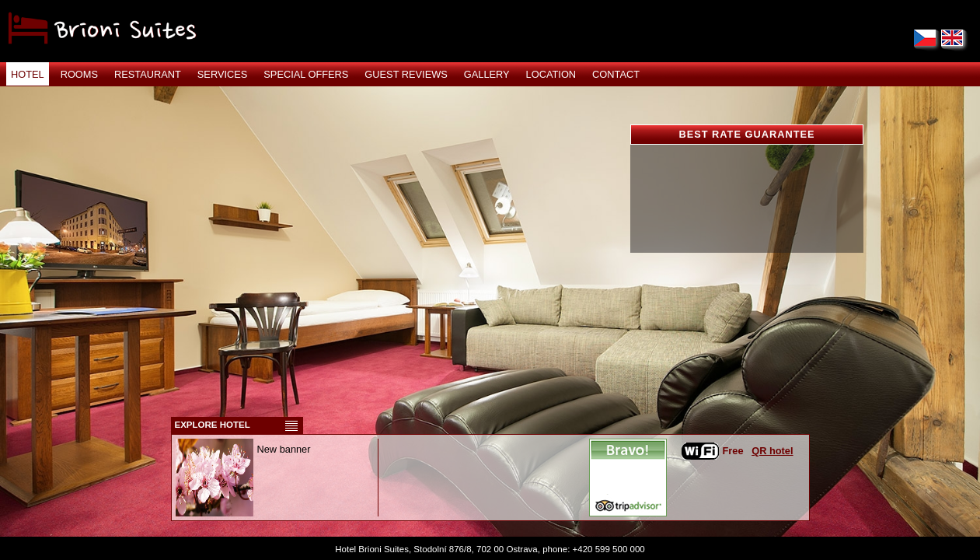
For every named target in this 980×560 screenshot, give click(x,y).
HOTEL (28, 74)
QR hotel (772, 451)
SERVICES (222, 74)
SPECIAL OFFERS (306, 74)
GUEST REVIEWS (406, 74)
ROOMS (79, 74)
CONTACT (616, 74)
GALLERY (487, 74)
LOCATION (551, 74)
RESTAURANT (148, 74)
